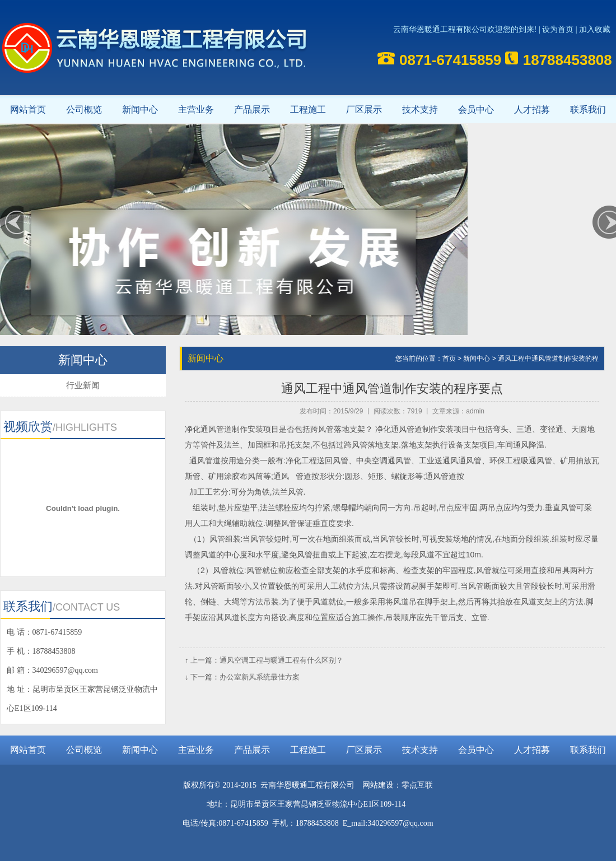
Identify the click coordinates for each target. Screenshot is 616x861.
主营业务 (196, 110)
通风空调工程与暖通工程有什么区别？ (281, 660)
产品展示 (252, 110)
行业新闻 (83, 385)
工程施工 (308, 110)
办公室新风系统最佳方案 (260, 677)
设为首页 (558, 29)
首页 (449, 359)
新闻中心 (140, 110)
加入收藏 (595, 29)
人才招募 (532, 110)
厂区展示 (364, 110)
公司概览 (84, 110)
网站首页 (28, 110)
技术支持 (420, 110)
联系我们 (588, 110)
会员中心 (476, 110)
